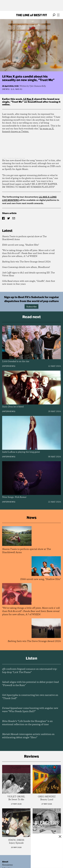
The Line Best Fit (32, 15)
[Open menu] (58, 15)
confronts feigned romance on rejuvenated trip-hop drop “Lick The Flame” (30, 671)
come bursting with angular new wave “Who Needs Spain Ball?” (30, 710)
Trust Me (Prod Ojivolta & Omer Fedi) (16, 158)
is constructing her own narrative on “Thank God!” (30, 697)
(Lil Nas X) (17, 89)
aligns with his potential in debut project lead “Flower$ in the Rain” (30, 684)
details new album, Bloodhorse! (26, 267)
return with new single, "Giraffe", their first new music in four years (29, 283)
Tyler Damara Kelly (38, 86)
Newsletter (7, 865)
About (5, 862)
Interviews (9, 366)
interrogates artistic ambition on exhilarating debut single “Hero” (28, 736)
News (6, 89)
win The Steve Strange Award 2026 (26, 262)
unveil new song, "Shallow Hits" (21, 245)
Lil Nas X (28, 99)
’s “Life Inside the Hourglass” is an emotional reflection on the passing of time (27, 723)
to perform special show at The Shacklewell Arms (24, 238)
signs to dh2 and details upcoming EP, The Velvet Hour (28, 274)
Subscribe (31, 306)
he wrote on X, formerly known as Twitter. (28, 130)
